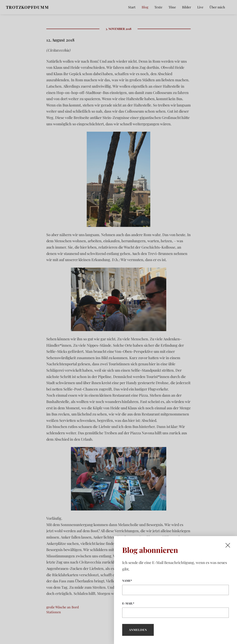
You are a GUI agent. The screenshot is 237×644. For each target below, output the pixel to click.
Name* (175, 587)
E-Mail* (175, 610)
